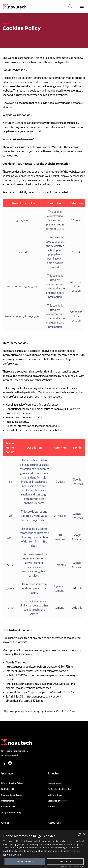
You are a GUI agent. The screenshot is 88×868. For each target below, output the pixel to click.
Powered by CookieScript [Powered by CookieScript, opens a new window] (73, 866)
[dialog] (44, 849)
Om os (5, 823)
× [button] (84, 835)
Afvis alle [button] (65, 861)
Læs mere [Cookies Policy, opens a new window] (76, 851)
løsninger (7, 773)
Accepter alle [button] (25, 861)
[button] (82, 6)
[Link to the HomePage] (14, 6)
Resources (54, 823)
